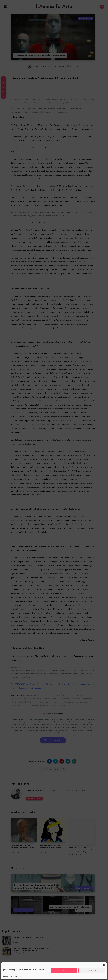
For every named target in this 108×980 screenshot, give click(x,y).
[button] (104, 965)
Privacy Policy (17, 976)
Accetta (64, 971)
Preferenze (92, 971)
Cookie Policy (8, 976)
